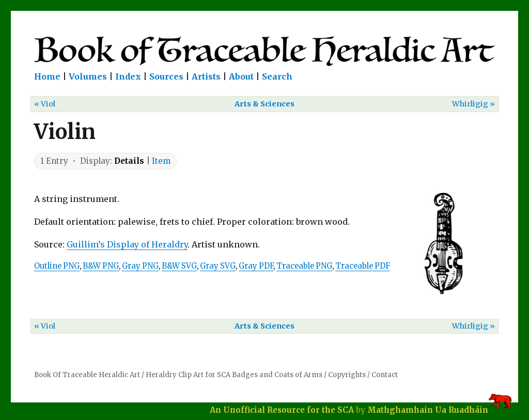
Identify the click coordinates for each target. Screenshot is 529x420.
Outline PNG (57, 266)
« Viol (45, 104)
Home (47, 76)
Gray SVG (218, 266)
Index (128, 76)
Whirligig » (473, 104)
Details (129, 161)
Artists (206, 76)
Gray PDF (256, 266)
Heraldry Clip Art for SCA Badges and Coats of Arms (234, 375)
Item (161, 161)
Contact (385, 375)
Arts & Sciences (264, 104)
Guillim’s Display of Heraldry (127, 244)
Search (277, 76)
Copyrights (347, 375)
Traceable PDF (363, 266)
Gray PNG (140, 266)
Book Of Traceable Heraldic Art (87, 375)
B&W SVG (179, 266)
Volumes (88, 76)
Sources (166, 76)
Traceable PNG (304, 266)
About (241, 76)
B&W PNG (101, 266)
